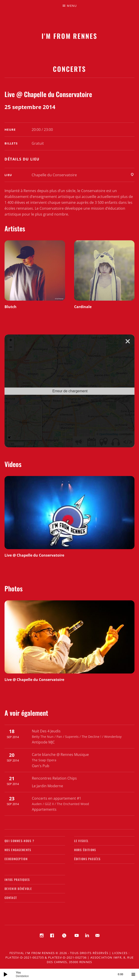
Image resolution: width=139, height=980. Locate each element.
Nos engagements (18, 850)
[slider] (72, 974)
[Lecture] (6, 974)
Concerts (69, 69)
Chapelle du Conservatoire (54, 175)
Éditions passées (87, 859)
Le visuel (81, 841)
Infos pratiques (17, 880)
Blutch (11, 307)
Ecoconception (16, 859)
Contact (11, 898)
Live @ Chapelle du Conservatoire (34, 555)
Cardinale (83, 307)
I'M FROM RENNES (69, 36)
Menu (72, 6)
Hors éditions (85, 850)
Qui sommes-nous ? (19, 841)
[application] (69, 974)
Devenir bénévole (18, 889)
